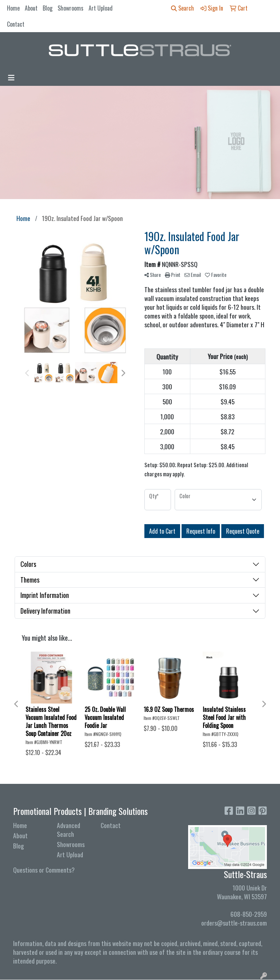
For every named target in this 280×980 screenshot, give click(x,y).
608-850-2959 (249, 914)
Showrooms (71, 8)
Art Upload (101, 8)
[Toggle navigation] (11, 77)
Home (13, 8)
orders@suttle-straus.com (234, 923)
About (31, 8)
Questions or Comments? (44, 870)
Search (182, 8)
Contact (16, 24)
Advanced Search (69, 830)
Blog (48, 8)
